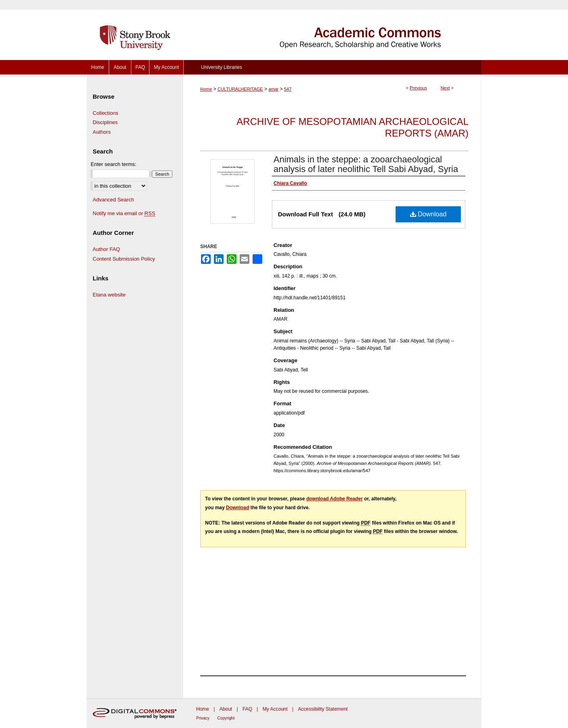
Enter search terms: (113, 164)
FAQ (247, 709)
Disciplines (105, 122)
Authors (102, 132)
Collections (106, 113)
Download (428, 214)
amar (273, 89)
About (226, 709)
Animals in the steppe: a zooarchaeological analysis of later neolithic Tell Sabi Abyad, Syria (366, 164)
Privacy (203, 718)
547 (288, 89)
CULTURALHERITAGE (240, 89)
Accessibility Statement (323, 709)
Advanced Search (113, 200)
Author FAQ (106, 249)
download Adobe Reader (334, 499)
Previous (418, 88)
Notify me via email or (124, 214)
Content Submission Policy (124, 259)
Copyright (226, 718)
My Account (275, 709)
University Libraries (222, 67)
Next (445, 88)
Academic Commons (332, 30)
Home (206, 89)
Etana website (109, 295)
